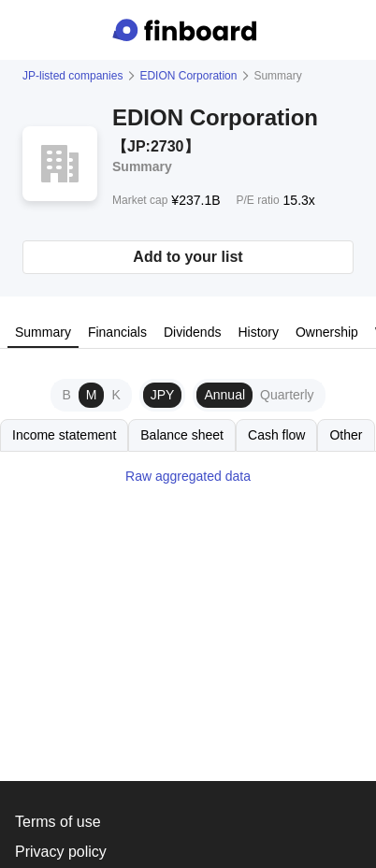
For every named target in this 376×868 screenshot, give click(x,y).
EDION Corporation (188, 76)
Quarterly (287, 395)
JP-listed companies (72, 76)
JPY (163, 395)
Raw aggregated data (188, 476)
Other (346, 435)
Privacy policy (61, 852)
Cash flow (276, 435)
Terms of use (58, 822)
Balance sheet (182, 435)
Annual (224, 395)
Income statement (64, 435)
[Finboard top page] (188, 30)
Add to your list (188, 257)
